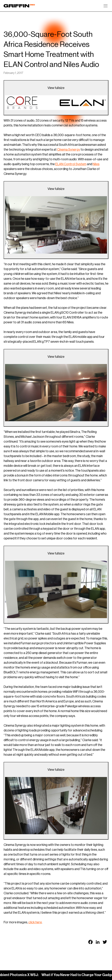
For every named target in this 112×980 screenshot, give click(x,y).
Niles (96, 164)
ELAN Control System (71, 164)
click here (35, 922)
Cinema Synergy (69, 150)
